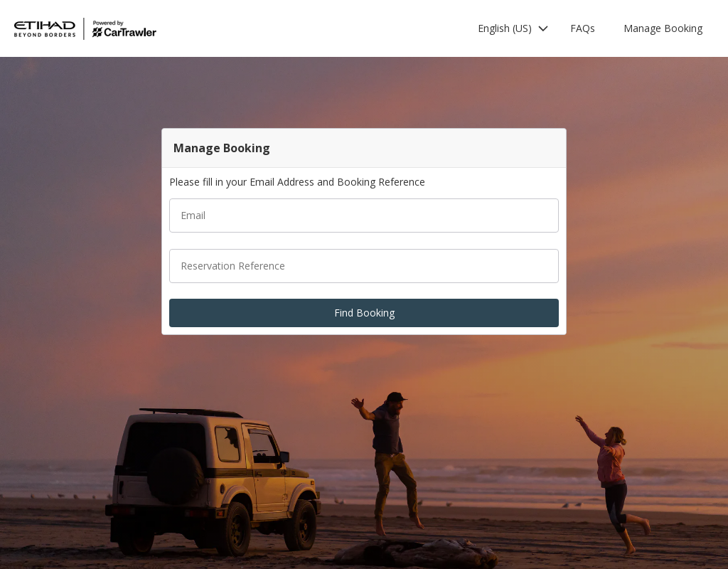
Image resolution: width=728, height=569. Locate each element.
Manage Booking (663, 28)
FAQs (583, 28)
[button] (513, 28)
